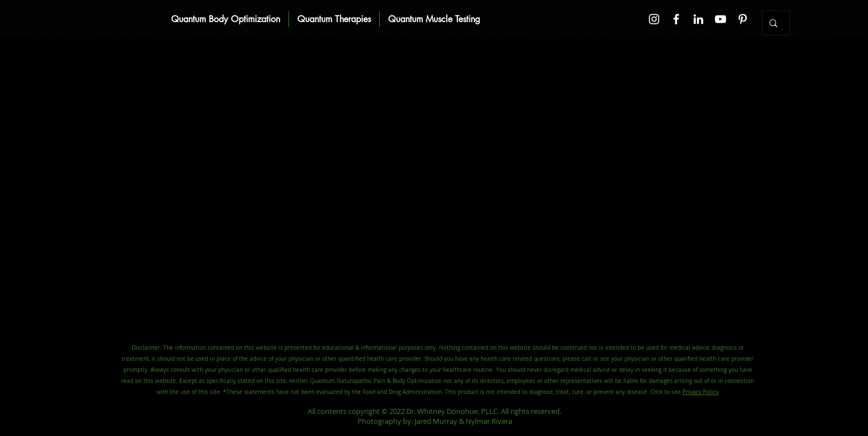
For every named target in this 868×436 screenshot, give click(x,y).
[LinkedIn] (698, 19)
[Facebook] (676, 19)
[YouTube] (720, 19)
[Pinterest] (743, 19)
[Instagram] (654, 19)
